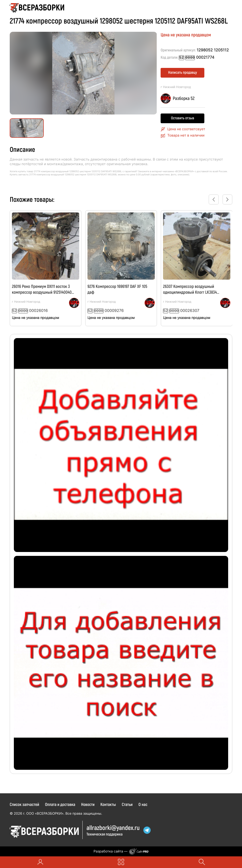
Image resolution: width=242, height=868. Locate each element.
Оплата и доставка (60, 803)
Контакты (108, 803)
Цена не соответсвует (186, 129)
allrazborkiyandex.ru (113, 827)
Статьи (127, 803)
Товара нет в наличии (186, 135)
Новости (88, 803)
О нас (143, 803)
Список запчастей (24, 803)
